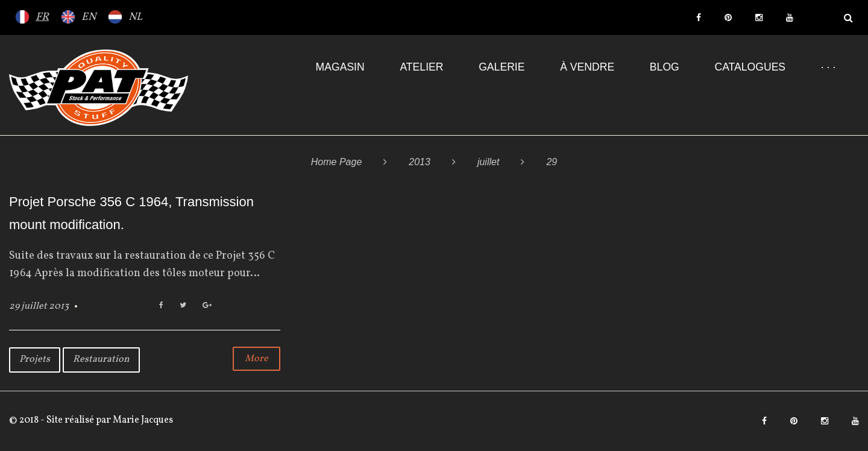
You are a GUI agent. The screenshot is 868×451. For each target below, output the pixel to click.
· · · (828, 67)
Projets (35, 359)
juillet (488, 162)
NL (135, 17)
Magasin (340, 67)
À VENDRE (587, 67)
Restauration (101, 359)
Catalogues (750, 67)
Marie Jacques (142, 420)
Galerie (502, 67)
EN (89, 17)
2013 (420, 162)
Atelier (421, 67)
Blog (665, 67)
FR (42, 17)
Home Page (337, 162)
